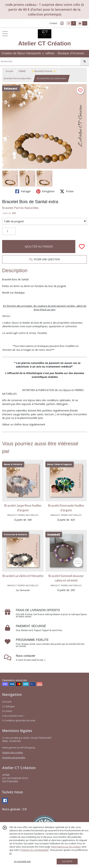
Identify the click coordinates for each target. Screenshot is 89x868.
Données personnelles (14, 758)
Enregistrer (45, 191)
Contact (53, 23)
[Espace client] (62, 23)
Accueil (9, 71)
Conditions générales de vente (19, 720)
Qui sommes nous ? (13, 716)
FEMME (22, 71)
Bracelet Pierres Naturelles (18, 78)
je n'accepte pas (22, 861)
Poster (67, 191)
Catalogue (8, 706)
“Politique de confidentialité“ (34, 850)
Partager (23, 191)
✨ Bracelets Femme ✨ (43, 71)
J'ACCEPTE (67, 861)
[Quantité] (9, 231)
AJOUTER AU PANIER (39, 247)
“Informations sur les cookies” (66, 847)
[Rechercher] (85, 61)
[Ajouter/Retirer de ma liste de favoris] (82, 247)
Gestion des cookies (13, 753)
